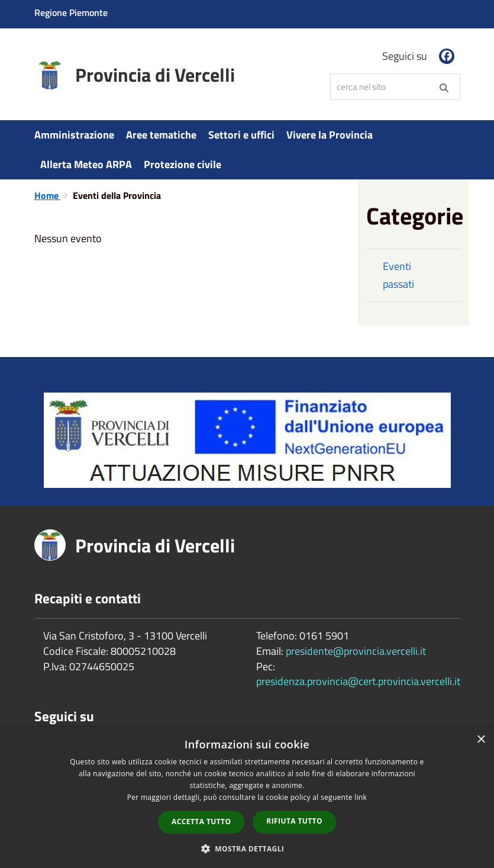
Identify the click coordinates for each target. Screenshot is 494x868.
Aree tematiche (161, 135)
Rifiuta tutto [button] (294, 821)
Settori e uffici (241, 135)
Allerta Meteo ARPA (86, 164)
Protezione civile (183, 164)
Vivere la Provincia (330, 135)
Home (48, 195)
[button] (247, 848)
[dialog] (247, 798)
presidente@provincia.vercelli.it (356, 651)
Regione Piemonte (71, 12)
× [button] (481, 740)
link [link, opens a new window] (361, 797)
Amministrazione (74, 135)
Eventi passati (398, 275)
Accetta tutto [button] (201, 822)
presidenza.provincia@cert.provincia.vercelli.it (358, 681)
